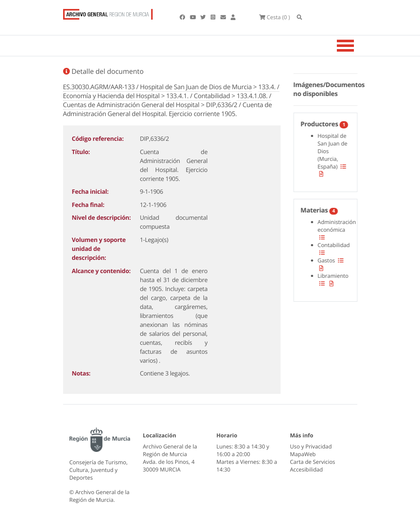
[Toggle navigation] (356, 46)
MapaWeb (303, 454)
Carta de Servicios (313, 462)
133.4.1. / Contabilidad (198, 96)
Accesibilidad (306, 469)
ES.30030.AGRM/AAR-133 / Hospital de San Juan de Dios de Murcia (158, 87)
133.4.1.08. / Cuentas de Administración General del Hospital (167, 100)
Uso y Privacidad (311, 446)
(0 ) (275, 17)
